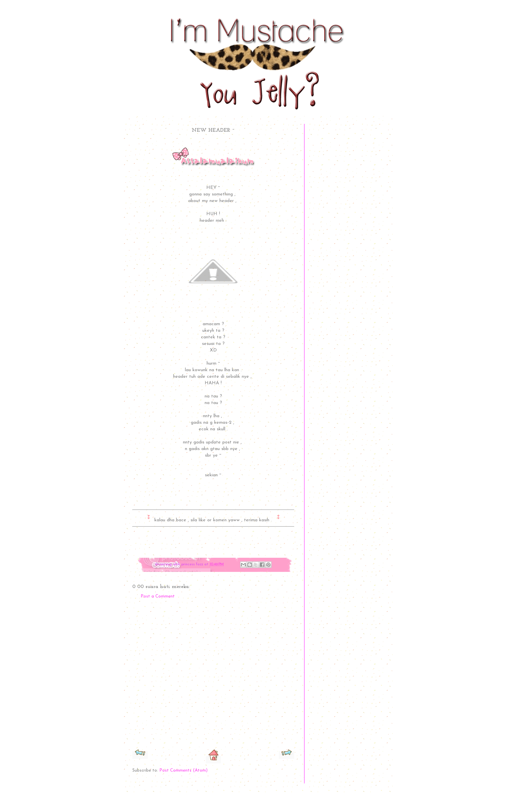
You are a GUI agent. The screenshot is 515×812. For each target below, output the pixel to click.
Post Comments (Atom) (183, 770)
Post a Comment (158, 596)
